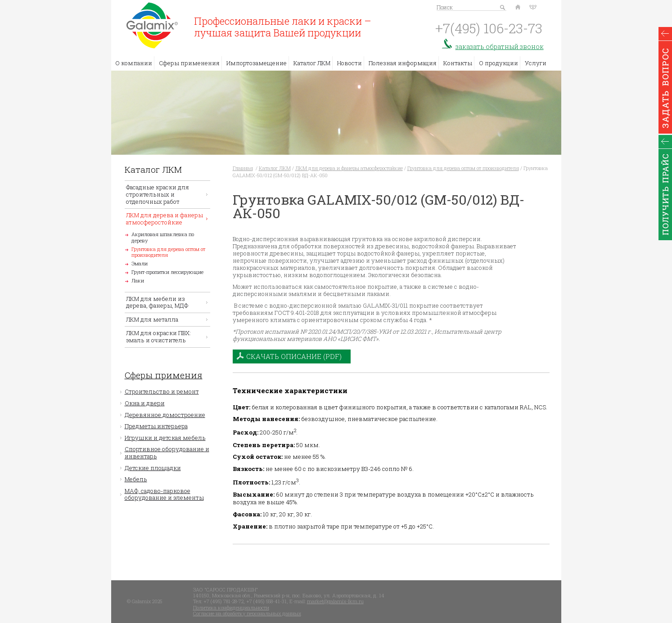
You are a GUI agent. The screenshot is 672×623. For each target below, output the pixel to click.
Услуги (536, 63)
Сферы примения (164, 375)
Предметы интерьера (156, 426)
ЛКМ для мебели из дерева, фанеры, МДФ (157, 302)
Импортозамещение (257, 63)
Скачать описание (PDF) (294, 356)
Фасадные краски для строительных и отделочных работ (158, 194)
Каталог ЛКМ (312, 63)
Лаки (138, 280)
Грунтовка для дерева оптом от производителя (168, 252)
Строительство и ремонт (162, 391)
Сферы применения (189, 63)
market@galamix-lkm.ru (335, 601)
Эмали (140, 263)
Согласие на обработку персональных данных (247, 613)
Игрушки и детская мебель (165, 438)
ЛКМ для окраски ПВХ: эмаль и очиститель (158, 336)
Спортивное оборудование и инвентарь (167, 453)
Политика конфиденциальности (231, 607)
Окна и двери (145, 403)
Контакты (458, 63)
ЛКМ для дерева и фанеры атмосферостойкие (165, 219)
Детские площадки (153, 468)
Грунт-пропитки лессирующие (167, 272)
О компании (134, 63)
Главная (243, 168)
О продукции (498, 63)
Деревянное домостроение (165, 415)
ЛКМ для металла (152, 319)
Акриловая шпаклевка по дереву (163, 237)
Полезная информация (403, 63)
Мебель (136, 479)
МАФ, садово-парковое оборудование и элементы (164, 494)
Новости (350, 63)
